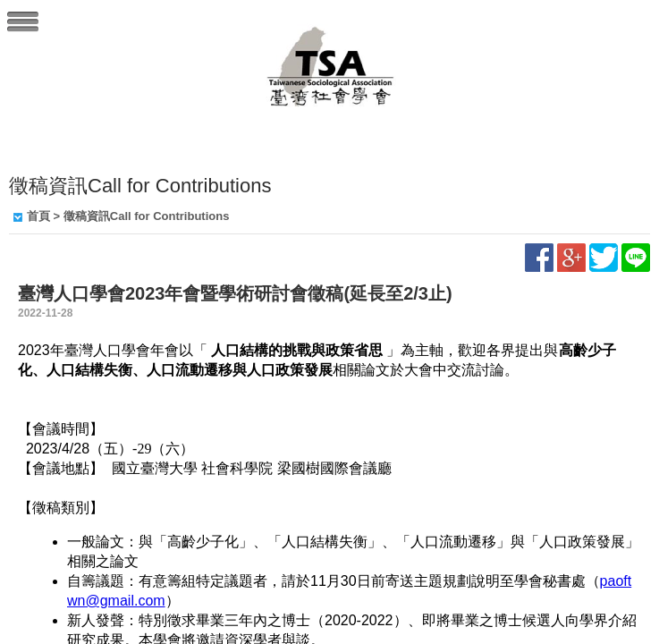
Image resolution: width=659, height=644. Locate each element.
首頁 (38, 216)
